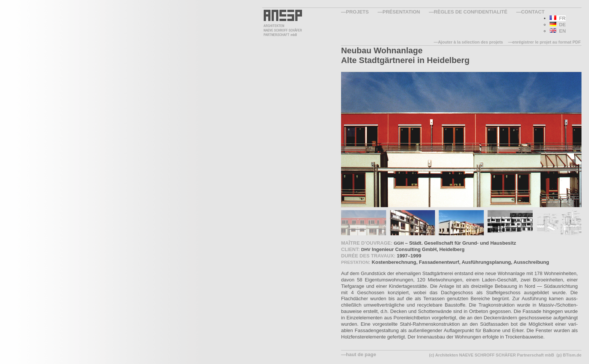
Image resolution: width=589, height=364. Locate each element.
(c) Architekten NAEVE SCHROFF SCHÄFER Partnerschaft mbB (492, 355)
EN (558, 31)
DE (558, 25)
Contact (533, 12)
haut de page (361, 354)
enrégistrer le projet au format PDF (547, 42)
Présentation (401, 12)
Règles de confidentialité (471, 12)
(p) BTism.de (569, 355)
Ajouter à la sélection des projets (470, 42)
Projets (357, 12)
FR (558, 18)
